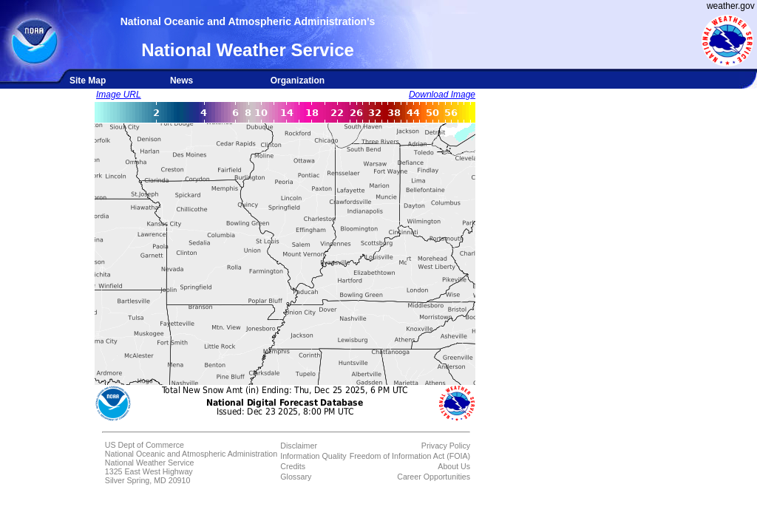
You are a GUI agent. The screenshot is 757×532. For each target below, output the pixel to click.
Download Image (442, 95)
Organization (298, 81)
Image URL (119, 95)
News (181, 81)
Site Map (88, 81)
